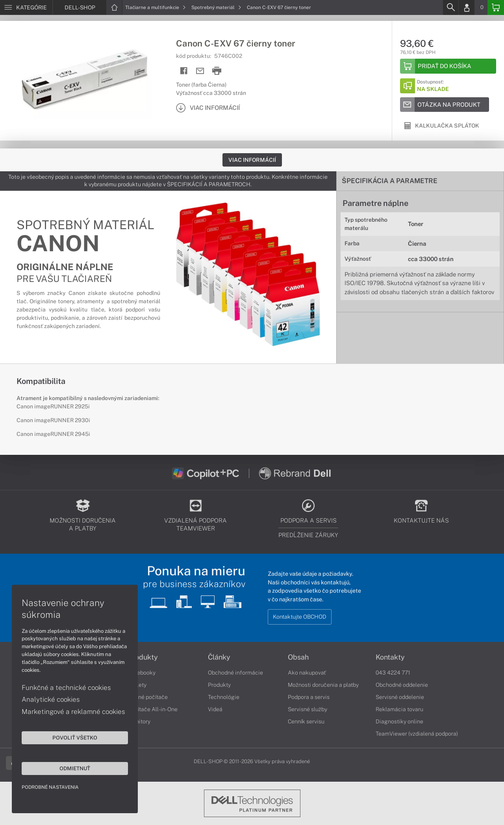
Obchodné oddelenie (402, 685)
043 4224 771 (393, 673)
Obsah (298, 657)
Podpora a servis (309, 697)
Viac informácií (252, 160)
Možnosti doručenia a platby (323, 685)
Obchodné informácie (235, 673)
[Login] (467, 7)
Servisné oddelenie (400, 697)
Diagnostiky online (399, 721)
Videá (215, 709)
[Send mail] (200, 71)
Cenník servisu (306, 721)
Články (219, 657)
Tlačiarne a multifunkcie (156, 7)
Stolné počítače (148, 697)
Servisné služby (308, 709)
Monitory (139, 721)
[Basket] (496, 7)
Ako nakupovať (307, 673)
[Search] (450, 7)
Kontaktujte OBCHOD (300, 617)
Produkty (143, 657)
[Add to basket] (448, 66)
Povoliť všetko (75, 738)
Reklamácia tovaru (399, 709)
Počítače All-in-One (153, 709)
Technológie (224, 697)
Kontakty (390, 657)
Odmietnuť (75, 768)
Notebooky (142, 673)
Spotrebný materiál (216, 7)
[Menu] (26, 7)
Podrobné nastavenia (50, 787)
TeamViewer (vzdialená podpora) (417, 734)
